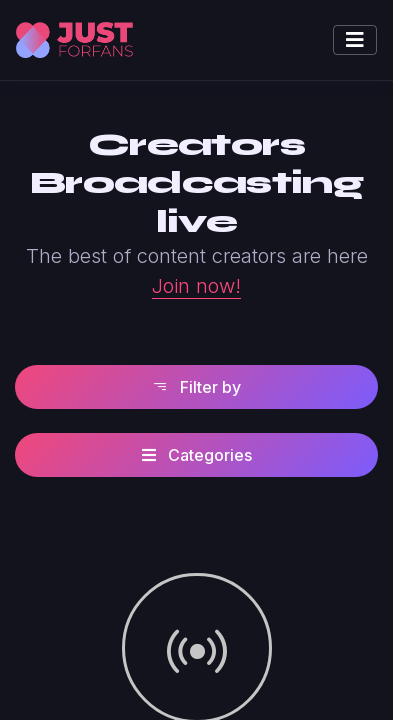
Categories (197, 455)
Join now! (196, 286)
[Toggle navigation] (355, 40)
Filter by (196, 387)
